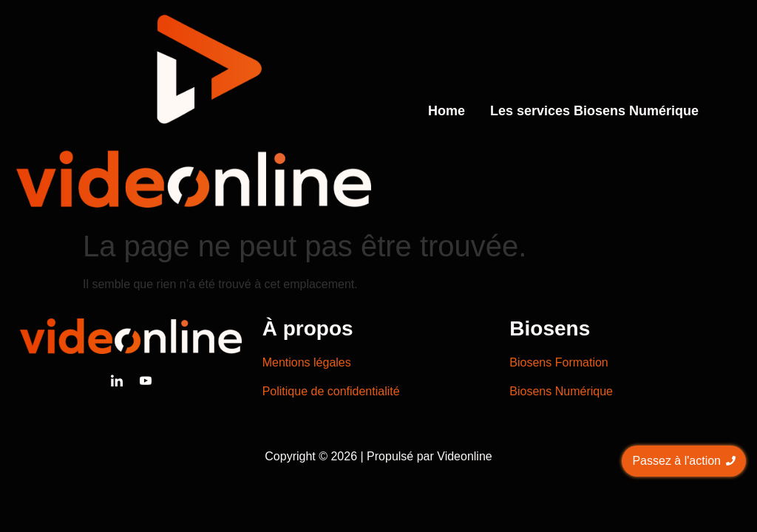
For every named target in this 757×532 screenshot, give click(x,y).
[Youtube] (146, 381)
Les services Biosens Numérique (594, 111)
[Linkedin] (117, 381)
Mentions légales (307, 362)
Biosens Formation (559, 362)
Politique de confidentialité (331, 391)
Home (447, 111)
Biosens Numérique (561, 391)
